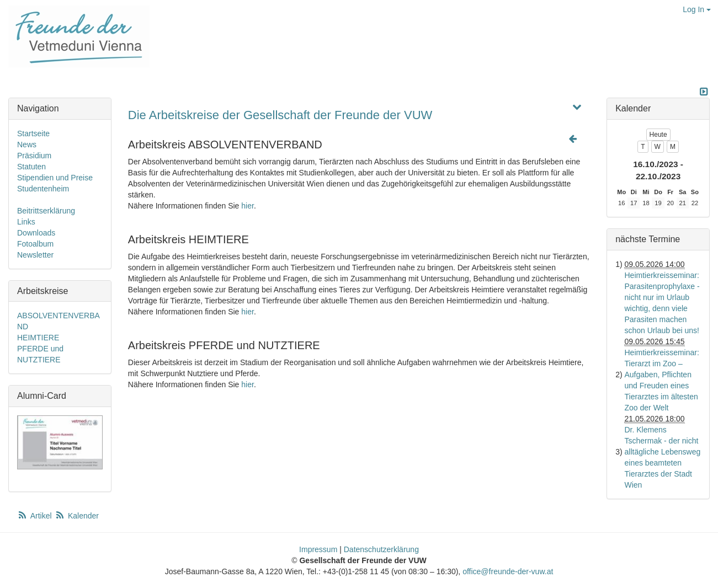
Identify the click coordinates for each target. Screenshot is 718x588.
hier (248, 206)
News (27, 145)
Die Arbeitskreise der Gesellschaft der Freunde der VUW (280, 115)
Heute (658, 135)
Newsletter (35, 255)
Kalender (77, 516)
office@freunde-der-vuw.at (508, 571)
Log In (697, 9)
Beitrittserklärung (46, 211)
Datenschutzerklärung (381, 549)
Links (26, 222)
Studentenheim (43, 189)
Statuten (31, 167)
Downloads (36, 233)
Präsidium (34, 156)
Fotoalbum (35, 244)
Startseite (33, 133)
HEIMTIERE (38, 338)
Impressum (318, 549)
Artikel (35, 516)
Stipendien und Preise (55, 178)
